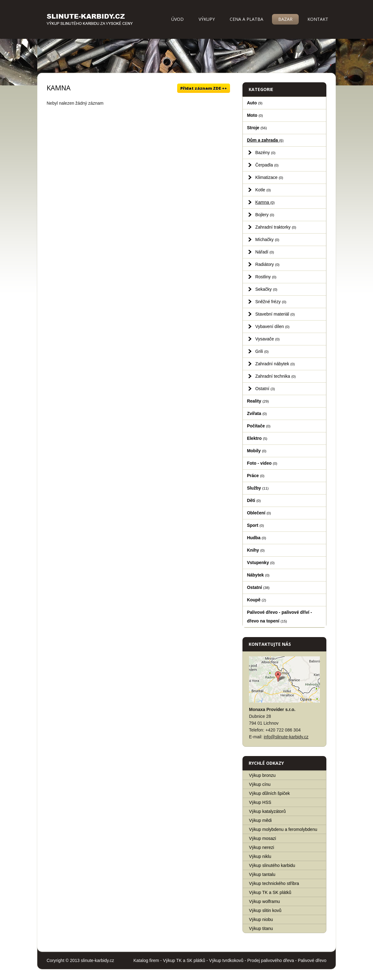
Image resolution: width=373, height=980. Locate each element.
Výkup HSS (260, 802)
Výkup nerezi (262, 847)
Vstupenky (261, 563)
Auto (255, 103)
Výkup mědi (260, 820)
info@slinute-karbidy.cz (286, 737)
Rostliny (266, 277)
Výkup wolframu (265, 901)
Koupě (256, 600)
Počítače (259, 426)
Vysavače (267, 339)
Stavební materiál (275, 314)
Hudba (256, 538)
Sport (255, 525)
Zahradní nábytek (275, 364)
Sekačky (266, 289)
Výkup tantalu (262, 874)
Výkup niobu (261, 919)
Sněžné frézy (271, 302)
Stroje (257, 128)
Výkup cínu (260, 784)
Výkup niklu (260, 856)
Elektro (257, 438)
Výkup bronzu (262, 775)
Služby (258, 488)
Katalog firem (146, 960)
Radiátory (267, 264)
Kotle (263, 190)
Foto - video (262, 463)
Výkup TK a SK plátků (270, 892)
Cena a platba (246, 19)
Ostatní (265, 389)
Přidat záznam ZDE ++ (204, 88)
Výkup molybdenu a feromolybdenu (283, 829)
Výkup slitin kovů (265, 910)
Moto (255, 115)
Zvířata (257, 413)
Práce (256, 476)
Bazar (285, 19)
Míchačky (267, 239)
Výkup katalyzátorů (267, 811)
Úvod (177, 19)
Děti (254, 500)
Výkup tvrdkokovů (226, 960)
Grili (262, 351)
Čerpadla (267, 165)
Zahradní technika (275, 376)
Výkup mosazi (262, 838)
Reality (258, 401)
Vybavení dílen (272, 326)
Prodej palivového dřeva (271, 960)
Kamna (265, 202)
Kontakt (318, 19)
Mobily (256, 451)
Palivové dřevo (312, 960)
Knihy (256, 550)
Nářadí (265, 252)
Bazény (265, 153)
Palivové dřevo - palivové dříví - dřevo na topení (279, 617)
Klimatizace (269, 177)
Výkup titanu (261, 928)
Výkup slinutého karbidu (272, 865)
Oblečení (259, 513)
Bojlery (265, 215)
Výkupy (207, 19)
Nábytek (258, 575)
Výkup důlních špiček (269, 793)
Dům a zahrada (265, 140)
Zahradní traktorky (276, 227)
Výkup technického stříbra (274, 883)
